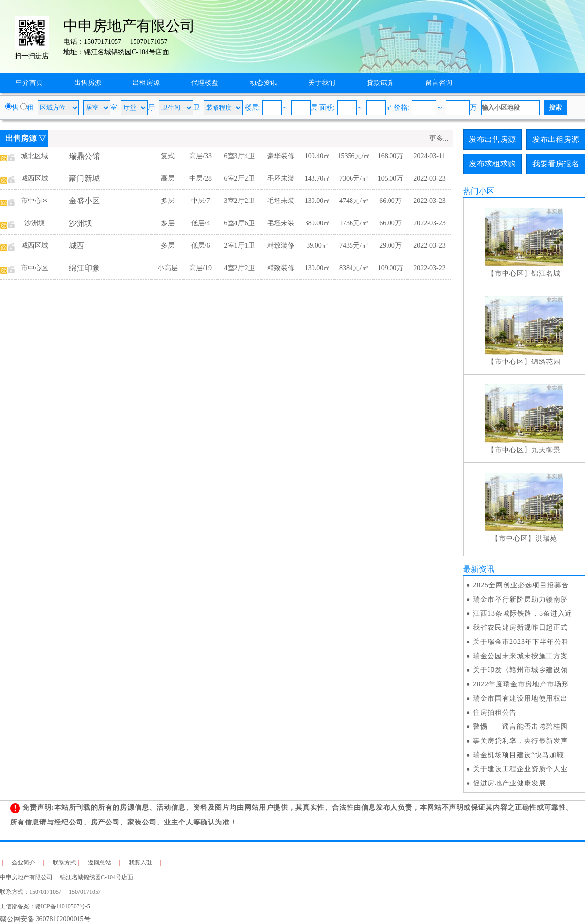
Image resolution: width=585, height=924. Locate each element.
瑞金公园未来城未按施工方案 (520, 656)
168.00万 (391, 156)
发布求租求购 (492, 164)
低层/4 (201, 223)
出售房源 (88, 83)
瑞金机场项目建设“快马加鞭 (518, 755)
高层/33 (200, 156)
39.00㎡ (317, 246)
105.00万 (391, 178)
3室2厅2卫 (240, 201)
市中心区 (35, 201)
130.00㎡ (318, 268)
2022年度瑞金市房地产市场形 (521, 684)
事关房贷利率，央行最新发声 (520, 741)
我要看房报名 (556, 164)
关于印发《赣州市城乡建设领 (520, 670)
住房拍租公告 (495, 713)
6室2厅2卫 (240, 178)
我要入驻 (140, 863)
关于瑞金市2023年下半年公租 (521, 642)
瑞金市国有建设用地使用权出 (520, 698)
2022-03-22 (429, 268)
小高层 (168, 268)
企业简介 (23, 863)
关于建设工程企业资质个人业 (520, 769)
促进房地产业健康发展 (509, 783)
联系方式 (64, 863)
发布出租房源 (556, 139)
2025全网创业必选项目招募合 (521, 585)
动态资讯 (263, 83)
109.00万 (391, 268)
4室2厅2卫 (240, 268)
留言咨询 (439, 83)
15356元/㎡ (354, 156)
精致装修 (281, 246)
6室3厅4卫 (240, 156)
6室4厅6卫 (240, 223)
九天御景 (546, 450)
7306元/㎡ (354, 178)
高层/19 (200, 268)
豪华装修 (281, 156)
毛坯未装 (281, 178)
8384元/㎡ (354, 268)
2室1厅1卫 (240, 246)
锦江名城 (546, 273)
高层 (168, 178)
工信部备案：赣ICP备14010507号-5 (45, 906)
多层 (168, 201)
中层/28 (200, 178)
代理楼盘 (205, 83)
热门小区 (479, 191)
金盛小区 (84, 201)
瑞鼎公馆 (84, 156)
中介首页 (29, 83)
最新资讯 (479, 569)
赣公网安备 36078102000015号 (45, 919)
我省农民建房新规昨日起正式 (520, 628)
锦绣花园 (546, 362)
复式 (168, 156)
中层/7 (201, 201)
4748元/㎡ (354, 201)
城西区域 (35, 178)
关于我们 (322, 83)
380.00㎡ (318, 223)
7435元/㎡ (354, 246)
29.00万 (390, 246)
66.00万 (390, 201)
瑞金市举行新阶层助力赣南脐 (520, 599)
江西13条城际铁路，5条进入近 (523, 613)
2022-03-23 (429, 178)
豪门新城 (84, 178)
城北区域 (35, 156)
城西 (77, 246)
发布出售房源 (492, 139)
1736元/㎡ (354, 223)
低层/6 (201, 246)
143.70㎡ (318, 178)
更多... (439, 138)
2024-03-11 (430, 156)
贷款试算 (380, 83)
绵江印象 (84, 268)
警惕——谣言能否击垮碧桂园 (520, 727)
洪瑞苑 (546, 538)
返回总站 (99, 863)
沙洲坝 (35, 223)
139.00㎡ (318, 201)
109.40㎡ (318, 156)
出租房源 (146, 83)
